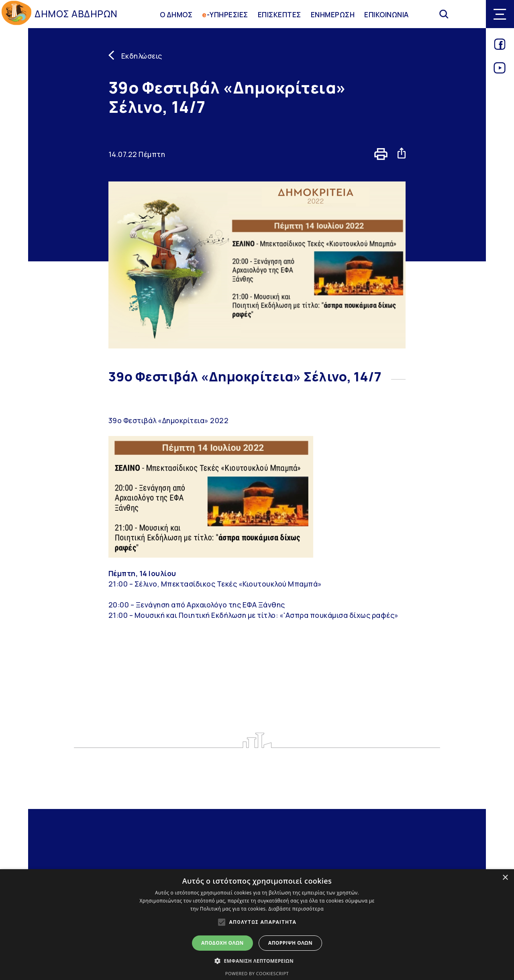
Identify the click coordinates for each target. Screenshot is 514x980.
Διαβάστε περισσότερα (296, 909)
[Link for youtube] (500, 71)
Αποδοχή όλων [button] (222, 943)
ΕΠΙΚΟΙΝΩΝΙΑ (387, 14)
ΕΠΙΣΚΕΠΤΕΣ (279, 14)
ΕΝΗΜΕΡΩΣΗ (333, 14)
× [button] (505, 878)
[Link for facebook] (500, 47)
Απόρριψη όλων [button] (290, 943)
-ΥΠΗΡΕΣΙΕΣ (225, 14)
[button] (257, 961)
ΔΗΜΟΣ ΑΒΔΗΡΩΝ (76, 14)
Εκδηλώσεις (142, 56)
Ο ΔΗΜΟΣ (176, 14)
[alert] (257, 925)
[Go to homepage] (16, 14)
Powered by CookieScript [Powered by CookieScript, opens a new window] (257, 973)
